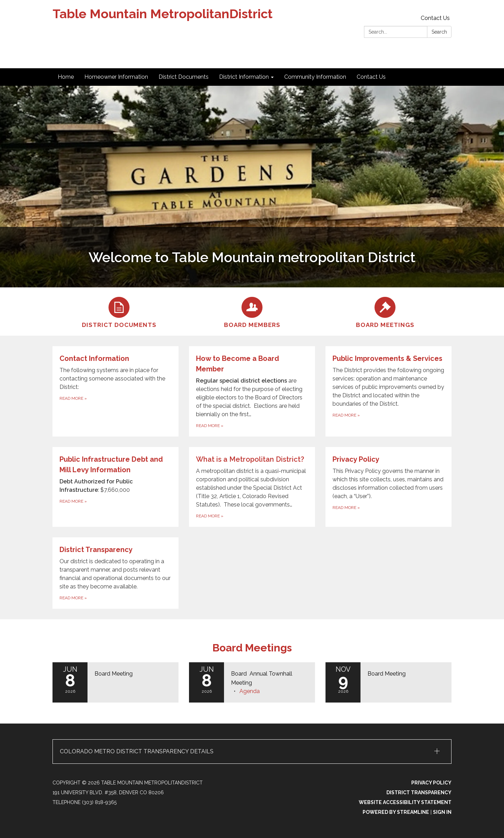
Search (439, 32)
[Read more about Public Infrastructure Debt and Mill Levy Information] (115, 487)
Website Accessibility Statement (405, 802)
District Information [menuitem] (244, 77)
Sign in (442, 812)
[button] (252, 752)
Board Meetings (252, 648)
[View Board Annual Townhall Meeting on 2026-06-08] (269, 678)
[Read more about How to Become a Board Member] (252, 391)
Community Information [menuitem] (315, 77)
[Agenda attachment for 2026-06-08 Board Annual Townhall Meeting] (250, 691)
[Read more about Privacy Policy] (388, 487)
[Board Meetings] (385, 312)
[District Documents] (119, 312)
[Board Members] (252, 312)
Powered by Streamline (396, 812)
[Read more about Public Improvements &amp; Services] (388, 391)
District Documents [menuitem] (184, 77)
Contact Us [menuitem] (371, 77)
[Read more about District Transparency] (115, 573)
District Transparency (419, 792)
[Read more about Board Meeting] (115, 682)
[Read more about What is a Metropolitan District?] (252, 487)
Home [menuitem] (66, 77)
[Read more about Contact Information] (115, 391)
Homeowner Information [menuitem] (116, 77)
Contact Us (435, 18)
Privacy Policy (431, 783)
